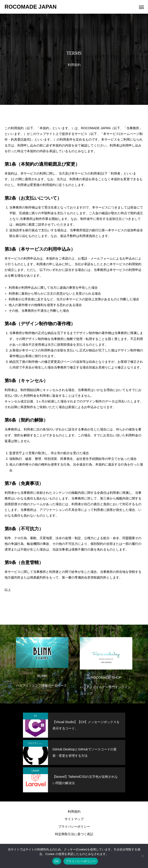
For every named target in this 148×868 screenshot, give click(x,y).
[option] (42, 661)
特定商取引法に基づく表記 (74, 834)
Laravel (35, 771)
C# (35, 716)
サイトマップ (74, 819)
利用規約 (74, 811)
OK (57, 861)
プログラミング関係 (38, 743)
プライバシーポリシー (74, 827)
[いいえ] (142, 856)
